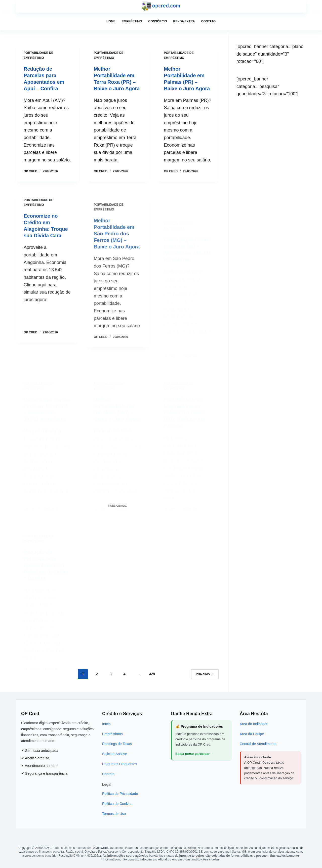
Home (111, 21)
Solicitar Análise (115, 754)
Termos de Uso (114, 814)
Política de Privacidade (120, 794)
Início (106, 724)
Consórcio (158, 21)
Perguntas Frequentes (120, 764)
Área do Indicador (254, 724)
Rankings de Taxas (117, 744)
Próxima (205, 674)
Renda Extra (184, 21)
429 (152, 674)
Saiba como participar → (194, 754)
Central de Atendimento (258, 744)
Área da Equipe (252, 734)
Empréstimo (132, 21)
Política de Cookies (117, 804)
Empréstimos (112, 734)
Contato (208, 21)
